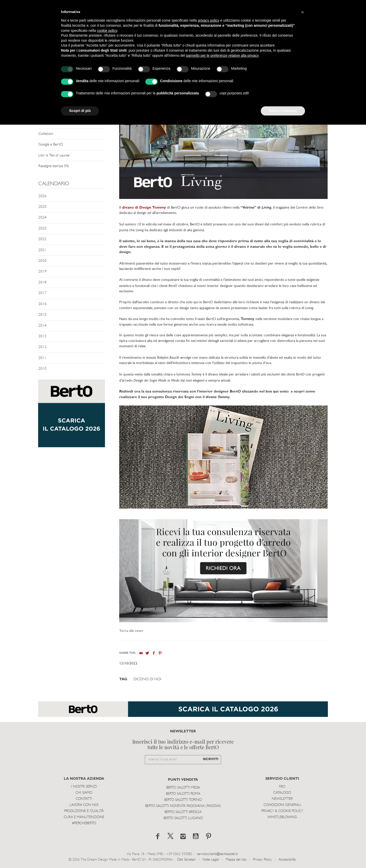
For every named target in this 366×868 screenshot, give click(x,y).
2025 (42, 207)
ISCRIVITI (211, 759)
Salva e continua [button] (283, 111)
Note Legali (211, 860)
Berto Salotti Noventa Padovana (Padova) (183, 806)
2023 (42, 229)
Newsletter (282, 799)
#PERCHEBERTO (84, 823)
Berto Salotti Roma (183, 794)
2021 (42, 250)
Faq (282, 787)
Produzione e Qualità (84, 811)
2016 (42, 304)
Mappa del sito (236, 860)
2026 (42, 196)
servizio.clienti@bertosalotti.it (217, 854)
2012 (42, 347)
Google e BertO (51, 145)
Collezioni (46, 134)
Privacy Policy (262, 860)
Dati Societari (187, 860)
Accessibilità (287, 860)
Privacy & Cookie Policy (282, 811)
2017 (42, 293)
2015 (42, 315)
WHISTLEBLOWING (282, 817)
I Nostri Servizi (84, 787)
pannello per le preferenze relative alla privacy (222, 55)
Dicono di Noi (147, 679)
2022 (42, 239)
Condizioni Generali (282, 805)
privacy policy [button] (209, 20)
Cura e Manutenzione (84, 817)
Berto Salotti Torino (183, 800)
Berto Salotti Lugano (183, 818)
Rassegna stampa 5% (54, 166)
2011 (42, 358)
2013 (42, 336)
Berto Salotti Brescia (183, 812)
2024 (42, 218)
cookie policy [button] (107, 31)
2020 (42, 261)
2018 (42, 283)
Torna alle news (131, 631)
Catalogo (282, 793)
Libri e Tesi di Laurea (54, 156)
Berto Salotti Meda (183, 788)
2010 (42, 369)
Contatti (84, 799)
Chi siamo (84, 793)
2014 (42, 326)
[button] (302, 12)
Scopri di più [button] (80, 111)
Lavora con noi (84, 805)
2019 (42, 272)
